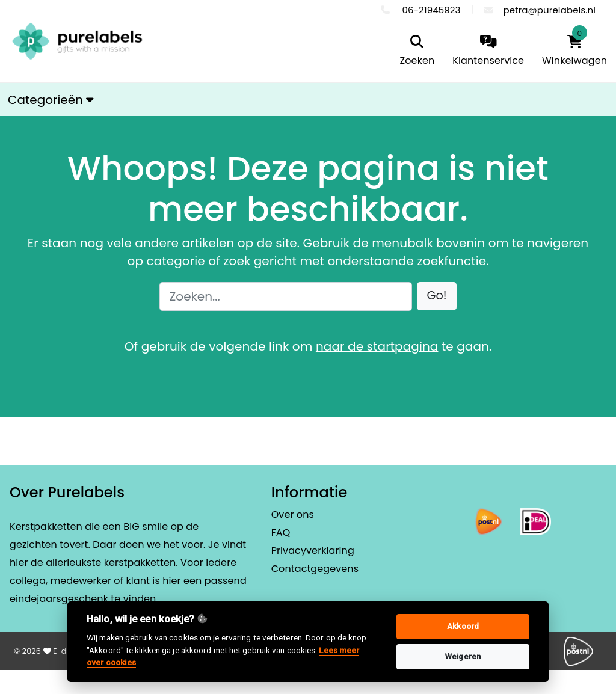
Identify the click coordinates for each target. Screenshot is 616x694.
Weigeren (463, 656)
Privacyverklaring (313, 551)
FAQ (281, 533)
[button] (437, 296)
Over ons (293, 514)
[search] (417, 51)
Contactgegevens (315, 569)
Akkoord (463, 626)
